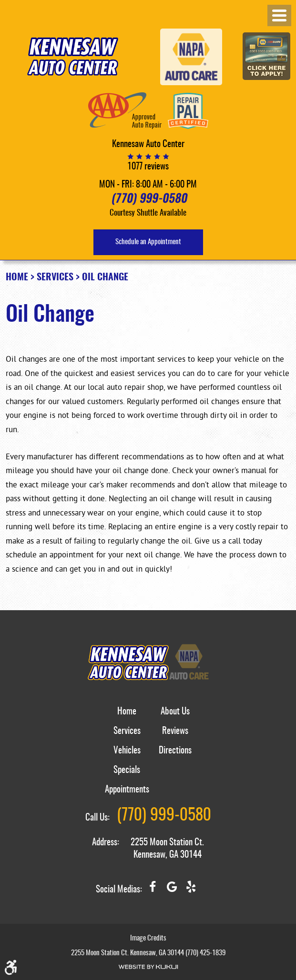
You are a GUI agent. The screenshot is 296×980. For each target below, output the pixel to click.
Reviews (175, 731)
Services (55, 277)
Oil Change (105, 277)
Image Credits (148, 938)
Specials (127, 770)
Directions (175, 751)
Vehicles (127, 751)
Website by (148, 967)
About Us (175, 712)
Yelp (191, 891)
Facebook (153, 891)
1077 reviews (148, 167)
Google (172, 891)
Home (17, 277)
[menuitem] (127, 717)
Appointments (127, 790)
